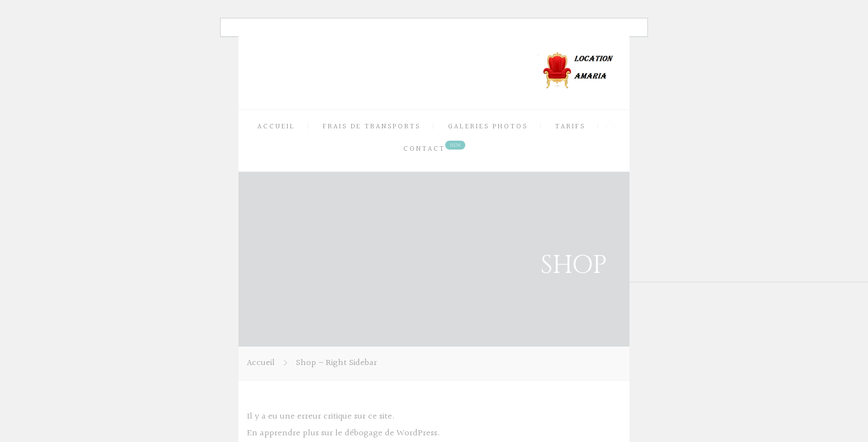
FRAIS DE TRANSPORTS (372, 127)
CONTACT (424, 149)
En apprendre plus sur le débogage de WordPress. (344, 433)
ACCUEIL (276, 127)
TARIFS (570, 127)
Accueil (261, 363)
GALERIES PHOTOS (488, 127)
